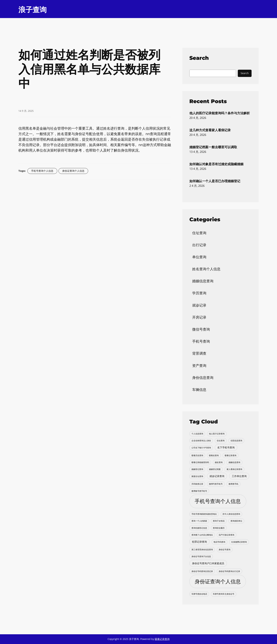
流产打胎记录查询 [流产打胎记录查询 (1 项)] (226, 535)
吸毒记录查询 (162, 639)
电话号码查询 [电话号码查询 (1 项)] (219, 542)
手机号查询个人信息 (42, 171)
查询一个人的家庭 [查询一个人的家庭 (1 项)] (199, 521)
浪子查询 (33, 10)
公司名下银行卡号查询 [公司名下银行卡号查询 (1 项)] (201, 448)
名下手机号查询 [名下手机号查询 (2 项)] (226, 447)
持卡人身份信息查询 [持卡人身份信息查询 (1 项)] (231, 514)
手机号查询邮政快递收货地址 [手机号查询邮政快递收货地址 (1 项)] (204, 514)
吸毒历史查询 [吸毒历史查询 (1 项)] (197, 455)
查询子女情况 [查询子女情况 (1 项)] (219, 521)
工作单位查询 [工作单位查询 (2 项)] (239, 476)
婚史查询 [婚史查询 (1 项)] (219, 462)
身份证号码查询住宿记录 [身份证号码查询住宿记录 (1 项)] (202, 571)
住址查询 (199, 233)
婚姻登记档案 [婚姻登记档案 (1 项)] (215, 469)
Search (245, 73)
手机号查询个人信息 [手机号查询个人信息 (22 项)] (218, 501)
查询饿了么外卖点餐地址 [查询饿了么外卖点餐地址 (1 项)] (202, 535)
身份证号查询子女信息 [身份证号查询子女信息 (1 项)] (201, 556)
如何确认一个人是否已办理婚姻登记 (215, 181)
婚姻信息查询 (203, 281)
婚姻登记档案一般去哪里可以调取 (213, 147)
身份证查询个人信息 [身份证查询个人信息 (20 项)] (218, 581)
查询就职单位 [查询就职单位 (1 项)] (236, 521)
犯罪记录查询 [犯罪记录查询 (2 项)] (199, 542)
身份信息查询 (203, 378)
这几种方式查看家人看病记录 (210, 130)
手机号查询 (201, 341)
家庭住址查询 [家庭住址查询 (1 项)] (197, 476)
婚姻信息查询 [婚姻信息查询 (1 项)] (234, 462)
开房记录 (199, 317)
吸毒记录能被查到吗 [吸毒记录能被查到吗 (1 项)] (200, 462)
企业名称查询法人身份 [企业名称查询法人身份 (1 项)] (201, 441)
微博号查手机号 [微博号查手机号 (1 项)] (216, 484)
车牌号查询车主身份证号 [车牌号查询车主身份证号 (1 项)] (224, 594)
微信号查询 (201, 329)
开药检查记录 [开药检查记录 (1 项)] (197, 484)
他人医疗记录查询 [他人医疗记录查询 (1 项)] (217, 434)
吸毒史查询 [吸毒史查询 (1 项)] (214, 455)
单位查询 (199, 257)
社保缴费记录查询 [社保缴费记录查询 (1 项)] (239, 542)
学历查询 (199, 293)
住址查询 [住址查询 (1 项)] (221, 441)
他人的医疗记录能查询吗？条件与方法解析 (220, 113)
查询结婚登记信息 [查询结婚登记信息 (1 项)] (199, 528)
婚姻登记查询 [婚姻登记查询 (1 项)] (197, 469)
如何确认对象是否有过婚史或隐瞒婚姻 (216, 164)
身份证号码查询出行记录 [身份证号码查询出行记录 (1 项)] (229, 571)
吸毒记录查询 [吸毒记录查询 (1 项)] (231, 455)
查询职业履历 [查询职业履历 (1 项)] (219, 528)
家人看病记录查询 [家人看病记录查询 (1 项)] (234, 469)
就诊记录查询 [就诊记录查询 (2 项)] (217, 476)
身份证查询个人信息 (73, 171)
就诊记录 (199, 305)
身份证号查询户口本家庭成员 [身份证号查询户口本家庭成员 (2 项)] (208, 563)
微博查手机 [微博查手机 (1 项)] (233, 484)
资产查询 (199, 366)
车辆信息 (199, 390)
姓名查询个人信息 (206, 269)
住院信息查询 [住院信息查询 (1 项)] (236, 441)
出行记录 (199, 245)
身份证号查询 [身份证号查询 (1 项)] (225, 550)
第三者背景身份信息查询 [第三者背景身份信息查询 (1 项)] (202, 550)
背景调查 (199, 353)
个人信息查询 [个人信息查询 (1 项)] (197, 434)
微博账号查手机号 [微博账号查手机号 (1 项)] (199, 491)
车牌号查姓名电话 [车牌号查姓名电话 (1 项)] (199, 594)
